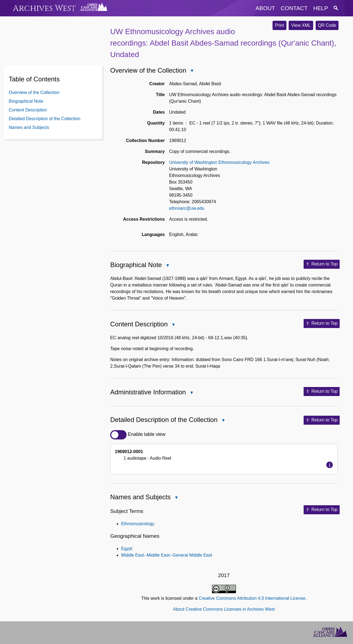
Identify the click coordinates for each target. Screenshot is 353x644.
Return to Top (322, 264)
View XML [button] (301, 25)
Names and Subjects (29, 127)
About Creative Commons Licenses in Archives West (224, 609)
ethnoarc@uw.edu (187, 208)
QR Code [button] (327, 25)
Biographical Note (26, 101)
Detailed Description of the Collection (44, 119)
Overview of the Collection (34, 92)
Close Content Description (173, 325)
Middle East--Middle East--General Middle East (167, 555)
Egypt (127, 549)
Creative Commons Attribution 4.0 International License (252, 598)
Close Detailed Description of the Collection (223, 421)
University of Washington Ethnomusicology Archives (219, 162)
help (321, 8)
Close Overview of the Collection (192, 71)
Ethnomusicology (138, 524)
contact (294, 8)
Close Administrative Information (191, 393)
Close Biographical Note (167, 266)
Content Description (28, 110)
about (265, 8)
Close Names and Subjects (176, 498)
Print (279, 25)
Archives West (44, 8)
